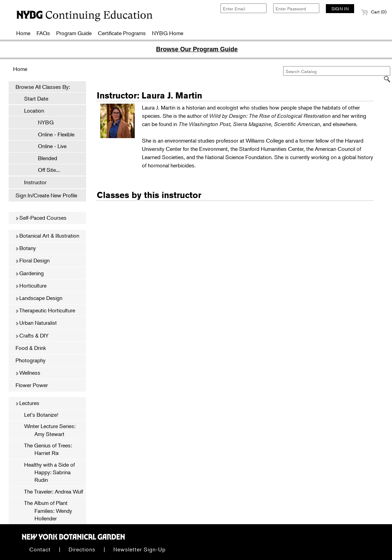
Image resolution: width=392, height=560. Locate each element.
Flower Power (32, 385)
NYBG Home (168, 33)
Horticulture (31, 286)
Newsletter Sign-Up (140, 549)
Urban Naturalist (36, 323)
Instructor (35, 182)
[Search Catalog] (337, 71)
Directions (82, 549)
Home (23, 33)
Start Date (36, 98)
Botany (25, 248)
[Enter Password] (296, 8)
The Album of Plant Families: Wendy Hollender (48, 511)
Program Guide (74, 33)
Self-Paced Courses (41, 218)
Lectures (27, 403)
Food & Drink (31, 348)
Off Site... (45, 170)
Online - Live (49, 146)
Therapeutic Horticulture (45, 310)
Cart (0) (374, 12)
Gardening (29, 273)
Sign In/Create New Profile (46, 195)
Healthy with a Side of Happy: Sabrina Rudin (49, 472)
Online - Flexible (53, 134)
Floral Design (32, 260)
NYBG (42, 122)
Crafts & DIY (32, 335)
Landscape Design (39, 298)
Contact (40, 549)
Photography (30, 360)
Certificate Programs (122, 33)
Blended (44, 158)
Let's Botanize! (41, 415)
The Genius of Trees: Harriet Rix (48, 449)
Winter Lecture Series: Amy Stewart (50, 430)
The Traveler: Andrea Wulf (54, 491)
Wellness (28, 373)
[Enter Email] (244, 8)
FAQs (43, 33)
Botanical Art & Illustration (47, 236)
